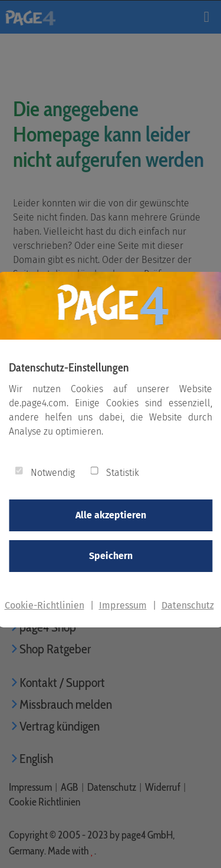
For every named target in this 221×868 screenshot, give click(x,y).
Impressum (123, 605)
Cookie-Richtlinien (44, 605)
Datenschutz (188, 605)
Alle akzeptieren (111, 515)
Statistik (123, 473)
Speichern (111, 556)
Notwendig (53, 473)
